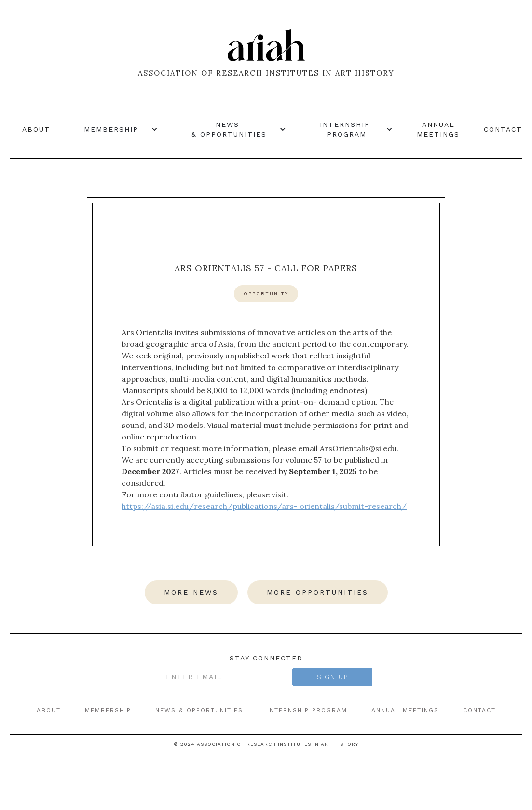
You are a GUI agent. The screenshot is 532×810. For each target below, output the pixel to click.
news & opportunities (199, 710)
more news (191, 592)
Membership (108, 710)
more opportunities (318, 592)
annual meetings (438, 129)
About (36, 129)
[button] (116, 129)
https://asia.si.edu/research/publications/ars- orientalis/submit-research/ (264, 506)
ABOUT (49, 710)
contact (503, 129)
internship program (307, 710)
